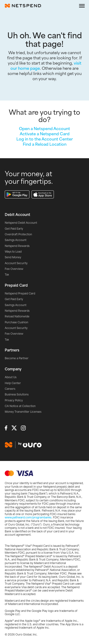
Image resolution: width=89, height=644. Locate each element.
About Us (11, 377)
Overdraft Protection (18, 234)
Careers (10, 389)
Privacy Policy (14, 400)
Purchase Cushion (16, 322)
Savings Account (16, 240)
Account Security (16, 263)
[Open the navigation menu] (82, 6)
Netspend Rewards (17, 246)
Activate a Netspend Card (45, 134)
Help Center (13, 383)
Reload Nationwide (17, 316)
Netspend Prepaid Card (20, 294)
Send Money (13, 257)
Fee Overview (14, 269)
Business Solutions (17, 394)
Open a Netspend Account (44, 128)
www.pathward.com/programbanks (28, 517)
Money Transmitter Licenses (23, 412)
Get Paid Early (14, 229)
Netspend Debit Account (21, 223)
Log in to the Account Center (45, 139)
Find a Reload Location (45, 144)
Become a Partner (17, 358)
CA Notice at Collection (20, 406)
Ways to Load (13, 252)
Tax (7, 275)
